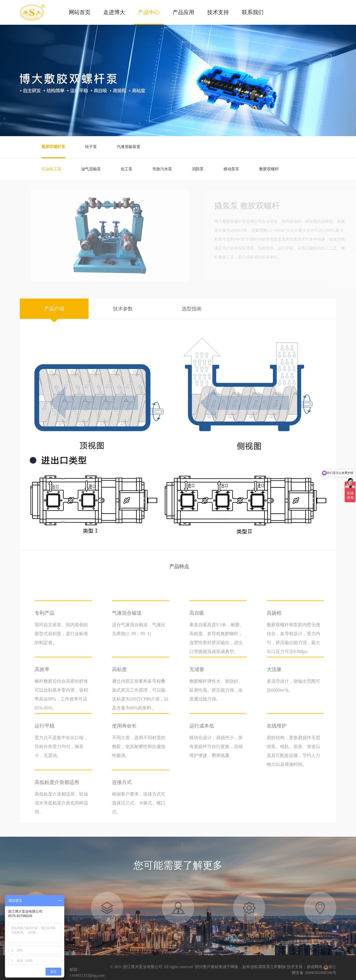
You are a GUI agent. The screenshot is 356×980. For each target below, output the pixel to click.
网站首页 (80, 12)
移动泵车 (231, 169)
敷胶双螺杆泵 (53, 147)
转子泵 (91, 147)
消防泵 (198, 169)
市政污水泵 (162, 169)
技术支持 (218, 12)
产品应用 (183, 12)
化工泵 (127, 169)
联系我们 (253, 12)
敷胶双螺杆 (269, 169)
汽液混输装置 (129, 147)
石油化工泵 (51, 169)
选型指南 (192, 309)
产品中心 (149, 12)
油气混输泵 (91, 169)
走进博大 (114, 12)
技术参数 (123, 309)
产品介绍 (54, 309)
